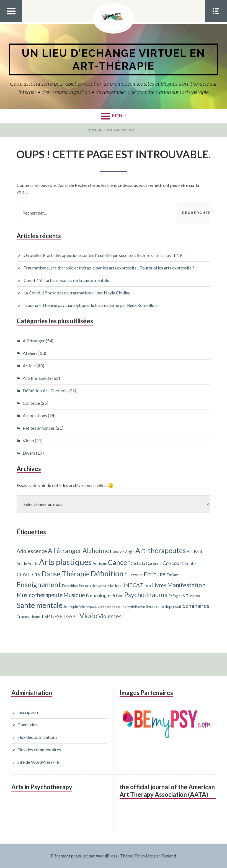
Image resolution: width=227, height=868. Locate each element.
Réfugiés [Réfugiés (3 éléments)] (175, 596)
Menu (119, 115)
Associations (35, 415)
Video (28, 440)
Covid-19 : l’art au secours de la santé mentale (66, 280)
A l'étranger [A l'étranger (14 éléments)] (65, 551)
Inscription (28, 712)
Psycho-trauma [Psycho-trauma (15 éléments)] (146, 595)
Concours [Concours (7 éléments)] (173, 563)
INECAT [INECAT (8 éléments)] (133, 585)
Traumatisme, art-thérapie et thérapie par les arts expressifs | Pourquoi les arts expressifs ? (109, 268)
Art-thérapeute (37, 378)
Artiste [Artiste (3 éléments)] (33, 564)
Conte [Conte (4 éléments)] (190, 563)
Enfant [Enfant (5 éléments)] (173, 575)
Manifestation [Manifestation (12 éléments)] (186, 585)
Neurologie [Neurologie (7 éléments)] (98, 595)
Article (29, 366)
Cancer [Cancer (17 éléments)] (119, 562)
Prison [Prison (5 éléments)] (117, 595)
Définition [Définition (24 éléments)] (107, 573)
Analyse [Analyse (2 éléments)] (119, 552)
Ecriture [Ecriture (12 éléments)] (155, 574)
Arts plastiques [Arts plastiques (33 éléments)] (65, 562)
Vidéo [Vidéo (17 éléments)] (88, 616)
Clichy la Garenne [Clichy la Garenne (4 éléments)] (146, 563)
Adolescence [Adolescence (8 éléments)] (32, 551)
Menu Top (11, 22)
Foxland (169, 856)
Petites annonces (39, 428)
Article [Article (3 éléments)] (22, 564)
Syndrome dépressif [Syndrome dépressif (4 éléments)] (164, 606)
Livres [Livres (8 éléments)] (159, 585)
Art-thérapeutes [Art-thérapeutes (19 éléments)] (161, 550)
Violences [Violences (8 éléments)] (110, 616)
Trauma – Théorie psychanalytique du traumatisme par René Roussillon (90, 305)
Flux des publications (37, 737)
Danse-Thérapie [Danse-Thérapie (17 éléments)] (66, 574)
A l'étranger (34, 341)
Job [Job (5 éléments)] (148, 585)
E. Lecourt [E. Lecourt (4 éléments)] (134, 575)
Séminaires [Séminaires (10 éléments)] (196, 606)
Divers (29, 453)
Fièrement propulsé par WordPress (84, 856)
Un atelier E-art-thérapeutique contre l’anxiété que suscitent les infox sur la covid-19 (103, 255)
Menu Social (216, 22)
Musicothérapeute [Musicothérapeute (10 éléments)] (40, 595)
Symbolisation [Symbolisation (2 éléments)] (136, 607)
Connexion (28, 725)
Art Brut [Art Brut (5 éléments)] (194, 551)
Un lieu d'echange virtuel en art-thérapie (114, 59)
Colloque (31, 403)
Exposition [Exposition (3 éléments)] (70, 586)
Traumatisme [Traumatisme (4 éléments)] (28, 617)
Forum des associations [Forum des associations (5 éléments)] (101, 585)
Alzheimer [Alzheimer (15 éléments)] (97, 551)
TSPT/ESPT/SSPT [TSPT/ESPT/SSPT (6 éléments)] (60, 616)
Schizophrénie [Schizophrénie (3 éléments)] (74, 607)
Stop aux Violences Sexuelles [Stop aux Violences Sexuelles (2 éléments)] (106, 607)
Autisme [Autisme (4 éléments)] (100, 563)
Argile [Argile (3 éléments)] (130, 552)
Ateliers (30, 353)
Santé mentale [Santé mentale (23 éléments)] (40, 605)
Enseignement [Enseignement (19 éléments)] (39, 584)
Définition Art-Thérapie (45, 390)
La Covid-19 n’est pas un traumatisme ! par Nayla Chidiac (77, 293)
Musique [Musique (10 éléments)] (74, 595)
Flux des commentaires (39, 749)
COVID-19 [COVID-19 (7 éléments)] (29, 574)
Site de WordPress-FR (38, 762)
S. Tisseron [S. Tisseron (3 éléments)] (191, 596)
